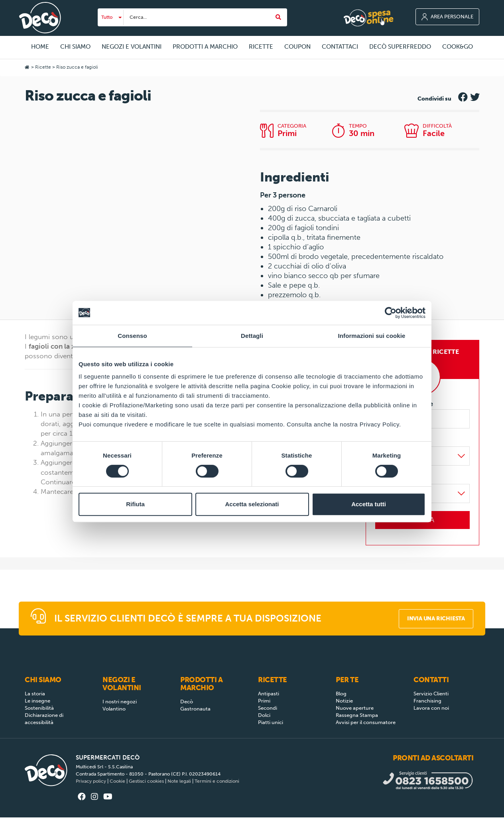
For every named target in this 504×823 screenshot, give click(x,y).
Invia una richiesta (436, 619)
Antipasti (269, 694)
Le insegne (37, 701)
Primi (264, 701)
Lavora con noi (431, 708)
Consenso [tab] (132, 336)
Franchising (427, 701)
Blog (341, 694)
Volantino (114, 709)
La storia (35, 694)
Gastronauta (195, 709)
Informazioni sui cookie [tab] (372, 336)
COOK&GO (458, 47)
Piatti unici (271, 722)
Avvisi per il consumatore (366, 722)
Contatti (431, 680)
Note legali (179, 781)
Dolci (264, 715)
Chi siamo (43, 680)
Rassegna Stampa (357, 715)
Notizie (344, 701)
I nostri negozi (120, 702)
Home (40, 47)
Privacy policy (91, 781)
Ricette (43, 67)
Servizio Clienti (431, 694)
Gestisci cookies (146, 781)
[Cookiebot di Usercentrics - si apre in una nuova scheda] (391, 313)
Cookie (117, 781)
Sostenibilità (39, 708)
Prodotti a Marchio (201, 684)
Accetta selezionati (252, 504)
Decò (187, 702)
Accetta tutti (369, 504)
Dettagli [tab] (252, 336)
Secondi (268, 708)
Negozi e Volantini (122, 684)
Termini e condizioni (217, 781)
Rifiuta (135, 504)
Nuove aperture (355, 708)
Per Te (347, 680)
